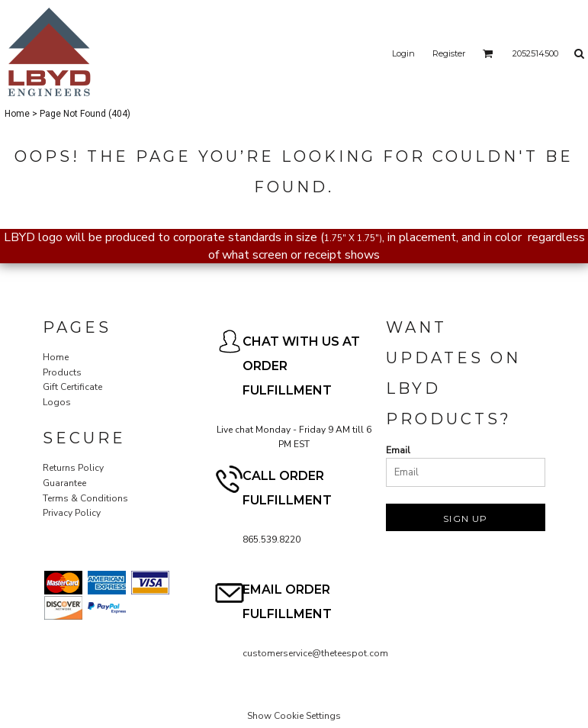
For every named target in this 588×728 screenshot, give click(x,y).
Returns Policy (73, 468)
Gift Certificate (72, 387)
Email (398, 450)
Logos (57, 402)
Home (17, 114)
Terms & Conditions (85, 498)
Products (62, 372)
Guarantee (64, 483)
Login (403, 53)
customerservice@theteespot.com (315, 653)
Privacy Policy (72, 513)
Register (449, 53)
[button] (488, 53)
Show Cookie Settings (294, 716)
